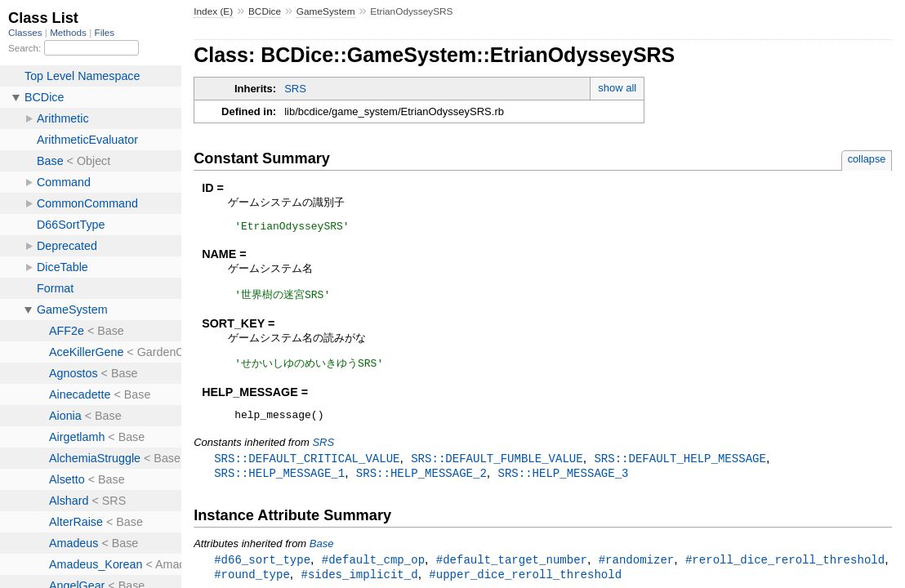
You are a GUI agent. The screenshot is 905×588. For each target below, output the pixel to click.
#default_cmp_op (373, 568)
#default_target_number (512, 568)
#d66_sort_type (262, 568)
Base (322, 552)
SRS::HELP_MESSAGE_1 (279, 481)
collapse (867, 159)
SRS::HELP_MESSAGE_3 (563, 481)
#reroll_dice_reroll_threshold (785, 568)
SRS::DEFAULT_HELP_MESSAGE (680, 465)
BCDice (265, 11)
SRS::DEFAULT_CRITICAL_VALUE (307, 465)
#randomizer (637, 568)
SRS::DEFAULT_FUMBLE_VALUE (497, 465)
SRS (295, 89)
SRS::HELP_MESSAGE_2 (421, 481)
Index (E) (213, 11)
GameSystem (326, 11)
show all (617, 88)
